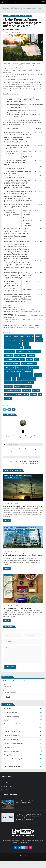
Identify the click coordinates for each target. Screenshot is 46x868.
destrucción (9, 356)
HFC (7, 371)
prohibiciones (27, 387)
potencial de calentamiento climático (23, 383)
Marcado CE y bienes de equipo (14, 743)
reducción (36, 391)
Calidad (6, 720)
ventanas (8, 398)
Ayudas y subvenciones (11, 716)
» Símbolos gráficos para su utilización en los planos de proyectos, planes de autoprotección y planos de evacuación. (23, 555)
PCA (14, 379)
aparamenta (30, 336)
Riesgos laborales (10, 755)
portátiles (8, 383)
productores (9, 387)
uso (40, 394)
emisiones (21, 359)
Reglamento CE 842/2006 (22, 394)
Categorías (6, 782)
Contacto (32, 858)
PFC (19, 379)
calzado (26, 344)
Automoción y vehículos (12, 712)
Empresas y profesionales (12, 732)
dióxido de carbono (20, 356)
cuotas (38, 352)
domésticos (31, 356)
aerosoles (8, 336)
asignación (39, 340)
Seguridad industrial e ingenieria (23, 16)
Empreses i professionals (12, 735)
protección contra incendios (13, 391)
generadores (34, 367)
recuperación (27, 391)
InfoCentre (30, 315)
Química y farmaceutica (11, 751)
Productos (18, 387)
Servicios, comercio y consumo (14, 763)
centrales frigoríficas (11, 348)
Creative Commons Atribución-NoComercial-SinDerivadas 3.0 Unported (23, 320)
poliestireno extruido (29, 379)
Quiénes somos (8, 786)
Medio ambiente (8, 16)
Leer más (7, 521)
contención (30, 352)
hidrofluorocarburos (16, 371)
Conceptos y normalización (11, 527)
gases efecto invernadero (29, 363)
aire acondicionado (19, 336)
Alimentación (8, 708)
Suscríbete (6, 790)
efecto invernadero (11, 359)
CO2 (21, 348)
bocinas (7, 344)
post (20, 64)
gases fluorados (10, 367)
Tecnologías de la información (13, 767)
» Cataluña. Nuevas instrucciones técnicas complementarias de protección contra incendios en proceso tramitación (23, 507)
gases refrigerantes (22, 367)
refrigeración (9, 394)
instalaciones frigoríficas (12, 375)
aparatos (38, 336)
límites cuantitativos (26, 375)
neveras (8, 379)
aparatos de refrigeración (12, 340)
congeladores (21, 352)
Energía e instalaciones (25, 476)
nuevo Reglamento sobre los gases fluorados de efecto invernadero (21, 71)
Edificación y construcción (11, 476)
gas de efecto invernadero (12, 363)
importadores (28, 371)
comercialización (10, 352)
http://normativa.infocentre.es (30, 312)
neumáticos (38, 375)
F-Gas (37, 359)
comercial (27, 348)
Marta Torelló (23, 429)
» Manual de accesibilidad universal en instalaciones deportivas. (28, 805)
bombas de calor (17, 344)
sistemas (34, 394)
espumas (30, 359)
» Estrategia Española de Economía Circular (17, 608)
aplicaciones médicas (27, 340)
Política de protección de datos (20, 858)
